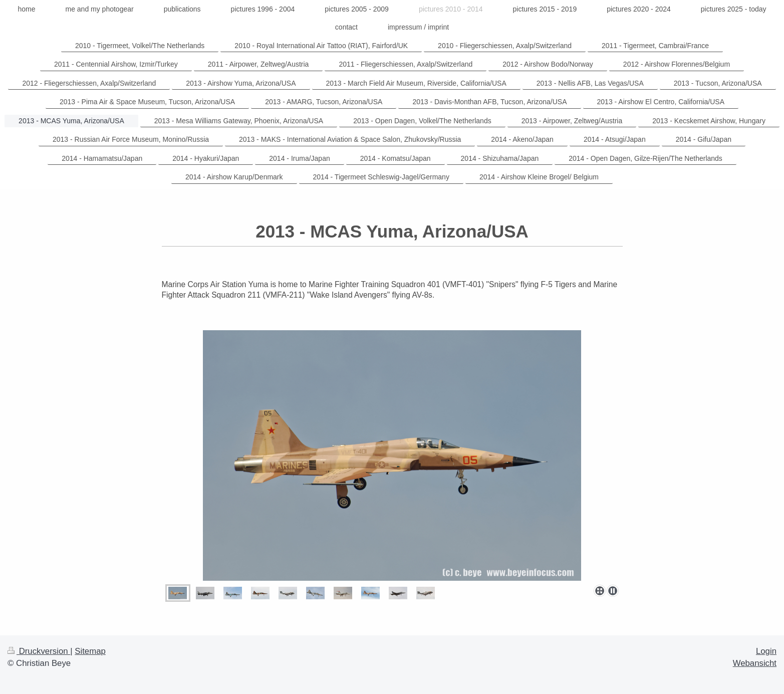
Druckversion (39, 651)
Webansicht (755, 663)
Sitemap (90, 651)
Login (766, 651)
